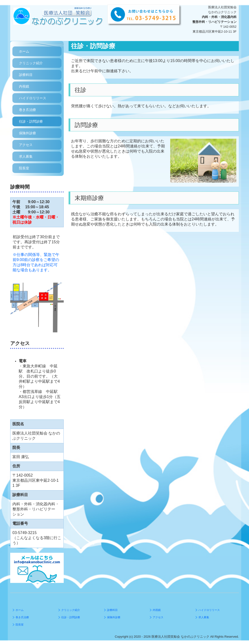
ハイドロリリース (33, 98)
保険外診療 (27, 133)
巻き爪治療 (27, 110)
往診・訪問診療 (31, 121)
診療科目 (26, 75)
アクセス (26, 145)
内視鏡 (24, 86)
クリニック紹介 (31, 63)
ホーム (24, 51)
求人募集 (26, 156)
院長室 (24, 168)
